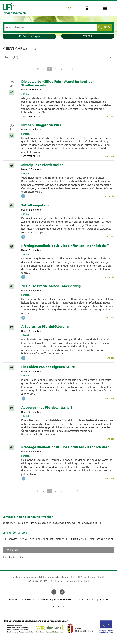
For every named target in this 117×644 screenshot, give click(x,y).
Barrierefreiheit (63, 599)
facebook (85, 581)
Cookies (103, 599)
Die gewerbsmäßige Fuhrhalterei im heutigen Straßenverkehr (58, 83)
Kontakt (14, 599)
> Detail (25, 94)
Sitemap (80, 599)
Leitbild (92, 599)
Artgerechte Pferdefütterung (45, 326)
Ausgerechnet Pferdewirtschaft (47, 407)
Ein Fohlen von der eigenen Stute (48, 367)
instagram (72, 581)
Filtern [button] (88, 36)
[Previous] (44, 69)
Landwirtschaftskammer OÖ (60, 577)
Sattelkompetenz (35, 205)
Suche (105, 27)
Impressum (27, 599)
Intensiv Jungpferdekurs (41, 125)
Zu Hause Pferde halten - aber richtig (51, 286)
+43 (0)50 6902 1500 (37, 581)
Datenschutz (44, 599)
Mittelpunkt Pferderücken (42, 165)
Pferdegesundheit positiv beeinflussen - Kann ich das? (65, 246)
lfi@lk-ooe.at (57, 581)
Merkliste (109, 116)
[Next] (73, 69)
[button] (29, 36)
